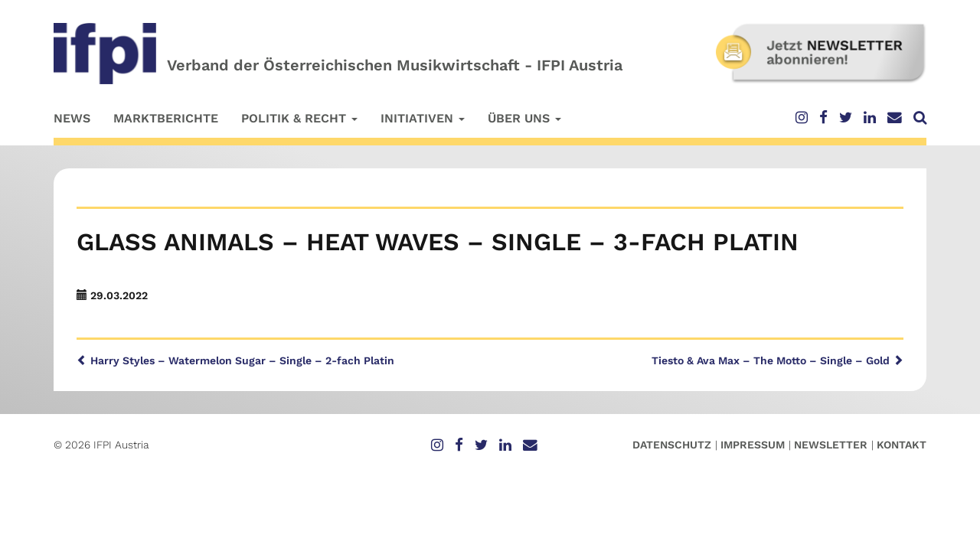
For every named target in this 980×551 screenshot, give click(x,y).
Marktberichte (166, 118)
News (72, 118)
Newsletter (831, 445)
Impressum (753, 445)
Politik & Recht (299, 118)
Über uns (524, 118)
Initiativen (423, 118)
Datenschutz (672, 445)
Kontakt (902, 445)
